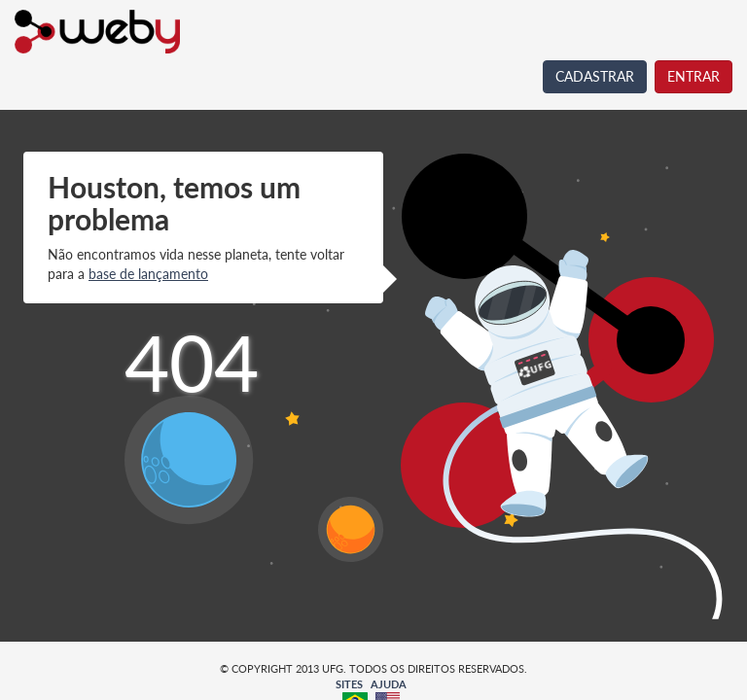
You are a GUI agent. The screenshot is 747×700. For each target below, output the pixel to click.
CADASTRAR (595, 76)
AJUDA (389, 684)
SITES (349, 684)
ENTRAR (694, 76)
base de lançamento (148, 274)
